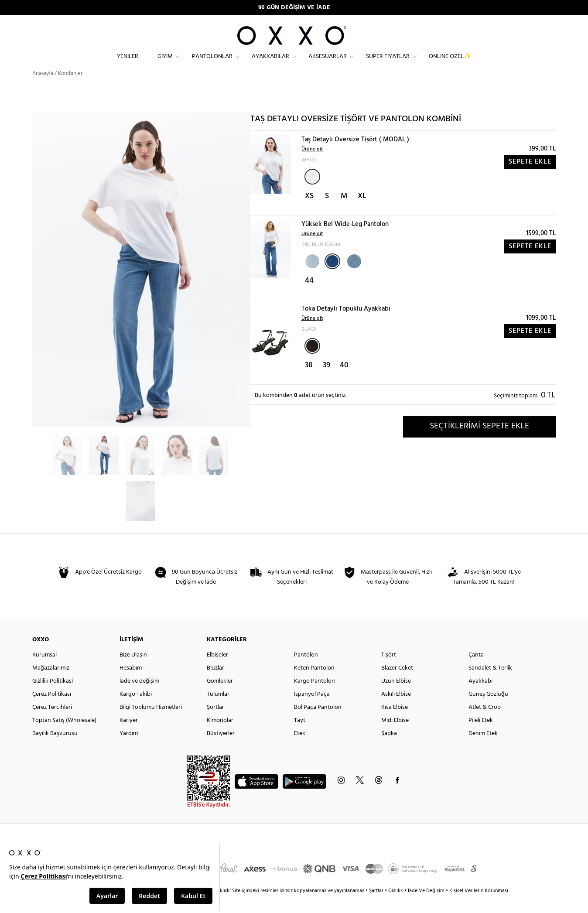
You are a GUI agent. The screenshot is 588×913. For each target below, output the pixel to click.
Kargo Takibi (136, 710)
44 (309, 296)
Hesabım (131, 684)
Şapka (389, 749)
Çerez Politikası (52, 710)
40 (344, 381)
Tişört (389, 671)
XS (309, 212)
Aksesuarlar (328, 63)
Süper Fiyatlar (388, 63)
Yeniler (128, 63)
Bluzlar (215, 684)
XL (362, 212)
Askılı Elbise (396, 710)
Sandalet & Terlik (490, 684)
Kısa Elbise (395, 723)
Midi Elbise (395, 736)
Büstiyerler (221, 749)
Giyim (165, 63)
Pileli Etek (481, 736)
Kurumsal (44, 671)
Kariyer (129, 736)
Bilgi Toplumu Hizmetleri (151, 723)
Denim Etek (483, 749)
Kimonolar (220, 736)
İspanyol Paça (312, 710)
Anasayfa (43, 89)
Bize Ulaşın (133, 671)
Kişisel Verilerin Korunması (479, 906)
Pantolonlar (212, 63)
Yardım (129, 749)
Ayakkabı (480, 697)
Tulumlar (218, 710)
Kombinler (70, 89)
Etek (300, 749)
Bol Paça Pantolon (318, 723)
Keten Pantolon (314, 684)
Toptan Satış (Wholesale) (64, 736)
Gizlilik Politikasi (53, 697)
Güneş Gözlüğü (488, 710)
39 (326, 381)
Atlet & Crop (485, 723)
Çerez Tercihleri (52, 723)
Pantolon (306, 671)
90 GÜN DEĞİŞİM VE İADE (294, 8)
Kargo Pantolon (315, 697)
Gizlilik (396, 906)
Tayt (300, 736)
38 (309, 381)
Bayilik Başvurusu (55, 749)
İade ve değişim (139, 697)
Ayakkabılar (270, 63)
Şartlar (377, 906)
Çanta (476, 671)
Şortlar (215, 723)
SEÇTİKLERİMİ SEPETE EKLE (479, 442)
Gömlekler (220, 697)
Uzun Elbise (396, 697)
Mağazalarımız (51, 684)
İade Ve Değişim (426, 906)
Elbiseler (217, 671)
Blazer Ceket (397, 684)
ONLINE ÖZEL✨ (450, 63)
